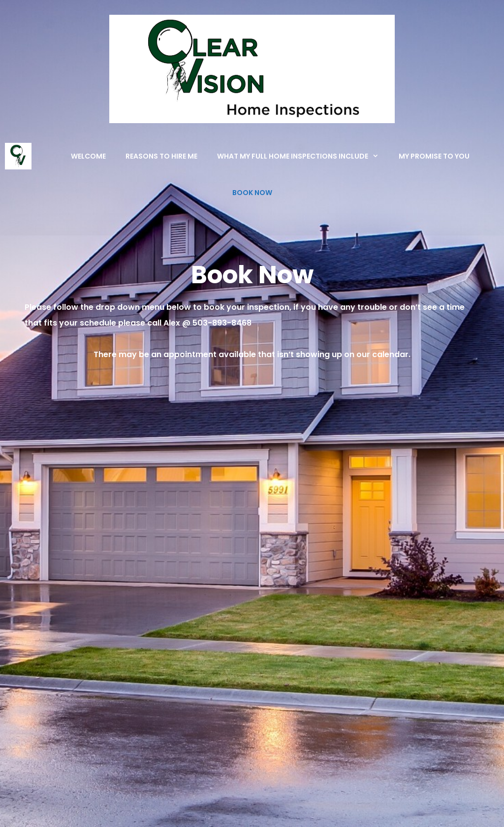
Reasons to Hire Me (161, 156)
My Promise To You (434, 156)
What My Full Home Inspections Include (303, 156)
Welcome (88, 156)
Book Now (252, 193)
